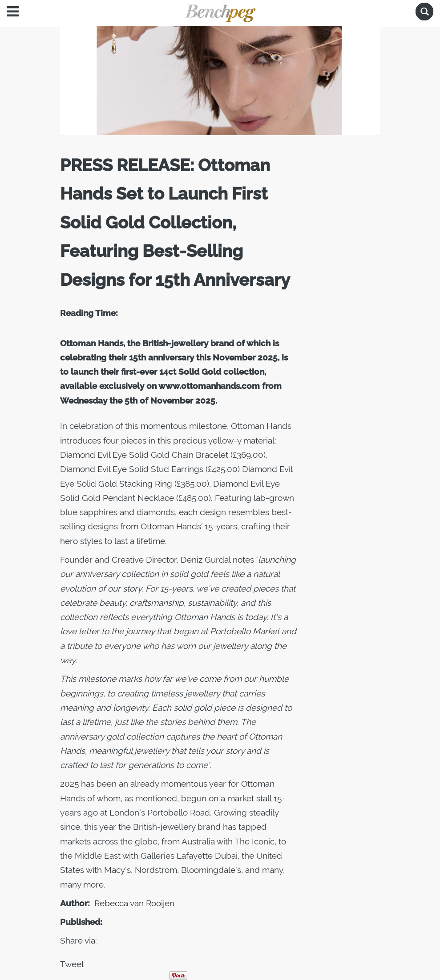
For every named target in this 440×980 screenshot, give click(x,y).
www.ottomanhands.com (209, 386)
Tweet (72, 964)
